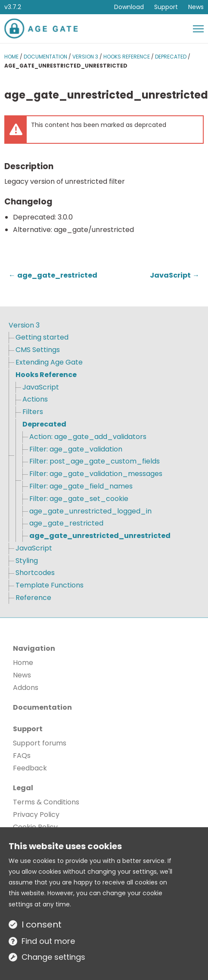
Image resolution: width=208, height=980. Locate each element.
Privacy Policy (36, 815)
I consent (42, 924)
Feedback (30, 768)
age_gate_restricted (66, 523)
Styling (27, 561)
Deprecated (171, 57)
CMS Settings (38, 350)
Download (129, 7)
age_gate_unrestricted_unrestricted (100, 536)
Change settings (53, 957)
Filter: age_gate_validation (76, 449)
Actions (35, 399)
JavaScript (41, 387)
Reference (33, 598)
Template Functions (50, 585)
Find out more (48, 941)
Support (166, 7)
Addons (26, 688)
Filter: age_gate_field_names (81, 486)
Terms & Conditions (46, 802)
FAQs (22, 756)
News (196, 7)
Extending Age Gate (49, 362)
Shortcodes (35, 573)
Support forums (40, 743)
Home (11, 57)
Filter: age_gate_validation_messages (96, 474)
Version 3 (85, 57)
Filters (33, 412)
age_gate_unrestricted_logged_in (90, 511)
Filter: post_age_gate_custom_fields (95, 461)
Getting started (42, 337)
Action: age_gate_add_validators (88, 437)
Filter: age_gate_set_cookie (79, 499)
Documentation (45, 57)
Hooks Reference (127, 57)
